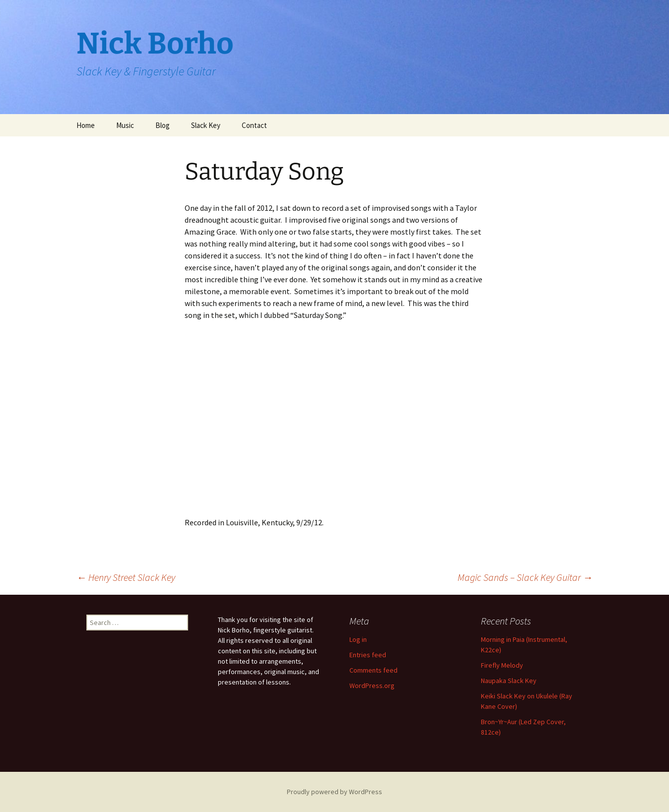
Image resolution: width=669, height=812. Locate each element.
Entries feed (368, 655)
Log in (358, 639)
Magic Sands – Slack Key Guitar (525, 577)
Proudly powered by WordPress (334, 792)
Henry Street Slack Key (126, 577)
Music (125, 125)
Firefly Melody (502, 665)
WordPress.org (372, 686)
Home (86, 125)
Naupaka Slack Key (509, 681)
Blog (163, 125)
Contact (254, 125)
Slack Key (206, 125)
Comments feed (373, 670)
